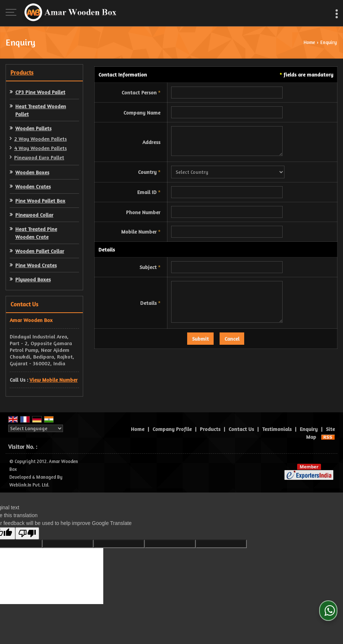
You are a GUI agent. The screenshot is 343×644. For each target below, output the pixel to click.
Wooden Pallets (33, 128)
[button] (54, 380)
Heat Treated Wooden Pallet (41, 110)
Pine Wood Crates (36, 265)
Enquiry (309, 429)
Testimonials (277, 429)
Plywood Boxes (33, 279)
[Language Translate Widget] (36, 428)
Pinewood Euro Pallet (39, 157)
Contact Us (241, 429)
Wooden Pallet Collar (40, 251)
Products (22, 72)
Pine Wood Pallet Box (40, 201)
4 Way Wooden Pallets (40, 148)
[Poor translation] (27, 533)
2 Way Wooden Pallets (40, 139)
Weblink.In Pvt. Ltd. (29, 485)
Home (309, 42)
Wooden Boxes (32, 172)
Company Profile (172, 429)
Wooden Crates (33, 186)
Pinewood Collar (34, 215)
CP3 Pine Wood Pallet (40, 92)
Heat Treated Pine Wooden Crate (36, 233)
